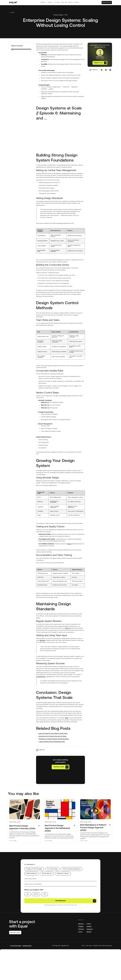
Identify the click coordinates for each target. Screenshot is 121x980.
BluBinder (42, 641)
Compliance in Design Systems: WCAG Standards (53, 739)
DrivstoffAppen (41, 677)
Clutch (80, 932)
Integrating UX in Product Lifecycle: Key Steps (52, 736)
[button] (43, 2)
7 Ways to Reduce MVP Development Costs (52, 742)
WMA (67, 718)
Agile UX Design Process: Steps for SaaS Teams (53, 734)
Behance (81, 924)
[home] (13, 2)
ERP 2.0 (68, 628)
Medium (89, 932)
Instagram (90, 929)
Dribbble (81, 927)
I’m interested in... (30, 865)
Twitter (89, 924)
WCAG (69, 544)
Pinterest (81, 929)
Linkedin (89, 927)
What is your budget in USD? (34, 890)
